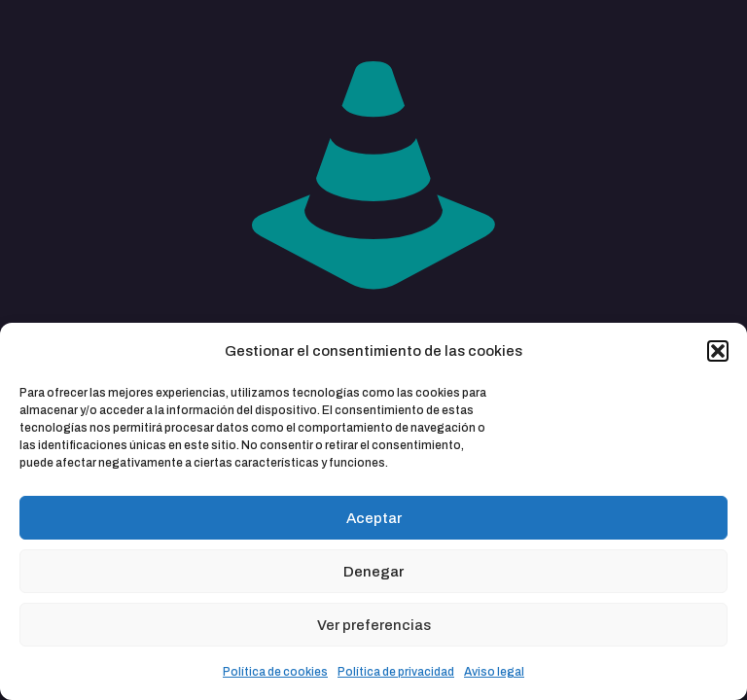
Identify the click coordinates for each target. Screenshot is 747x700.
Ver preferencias (374, 625)
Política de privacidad (396, 672)
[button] (718, 351)
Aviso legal (494, 672)
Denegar (373, 572)
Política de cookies (275, 672)
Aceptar (374, 518)
